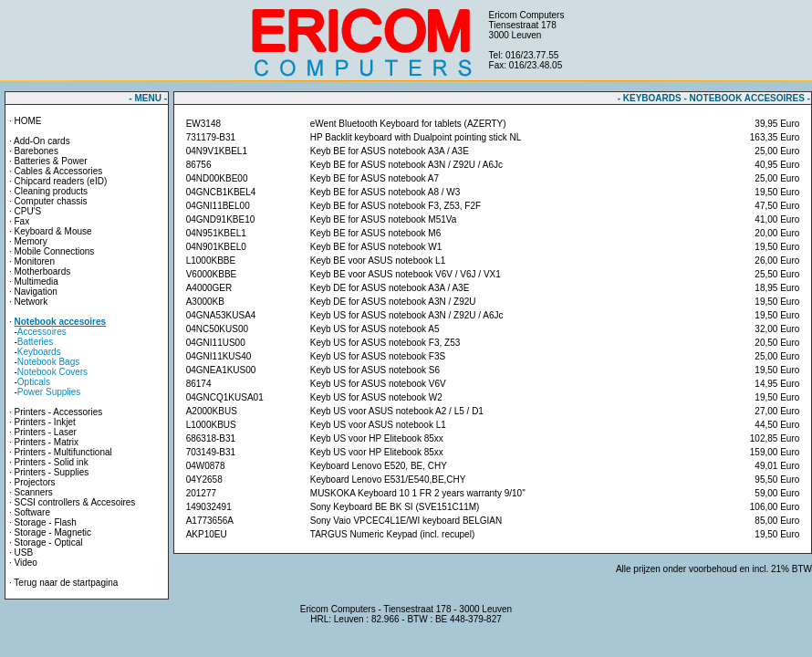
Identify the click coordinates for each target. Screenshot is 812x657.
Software (32, 512)
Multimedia (36, 282)
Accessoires (42, 332)
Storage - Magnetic (53, 532)
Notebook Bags (48, 362)
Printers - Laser (46, 432)
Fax (22, 221)
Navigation (36, 292)
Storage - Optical (49, 542)
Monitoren (35, 261)
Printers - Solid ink (52, 462)
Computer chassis (51, 201)
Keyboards (39, 352)
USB (24, 553)
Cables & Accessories (59, 171)
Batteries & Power (51, 161)
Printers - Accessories (59, 412)
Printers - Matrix (47, 442)
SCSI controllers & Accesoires (75, 502)
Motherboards (43, 271)
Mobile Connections (55, 251)
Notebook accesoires (61, 322)
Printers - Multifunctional (63, 452)
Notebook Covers (52, 372)
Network (31, 302)
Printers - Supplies (52, 472)
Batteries (35, 342)
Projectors (35, 482)
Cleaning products (52, 191)
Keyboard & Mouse (53, 231)
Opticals (34, 382)
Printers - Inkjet (45, 422)
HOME (28, 121)
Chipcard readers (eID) (61, 181)
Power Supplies (49, 392)
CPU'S (28, 211)
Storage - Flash (46, 522)
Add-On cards (42, 141)
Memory (31, 241)
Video (26, 563)
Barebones (36, 151)
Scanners (34, 492)
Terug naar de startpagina (66, 583)
